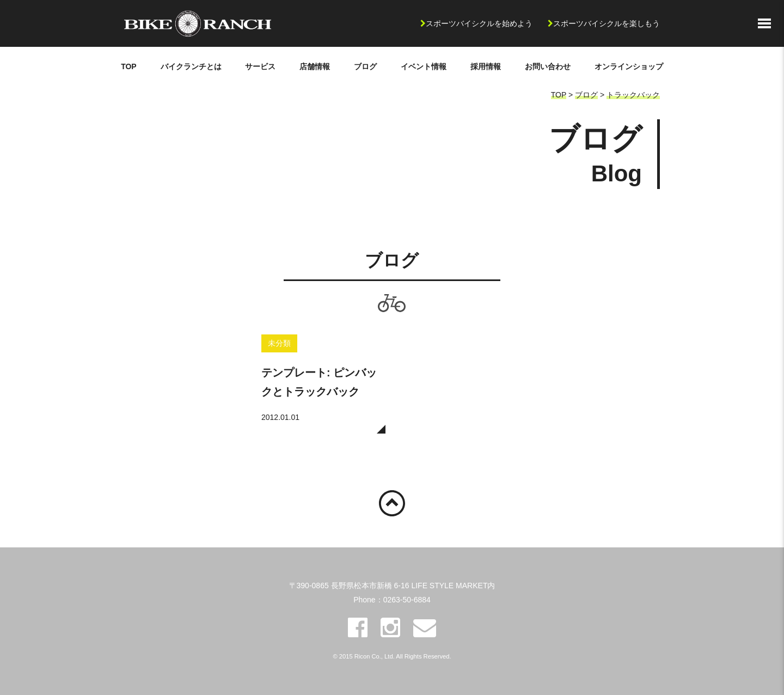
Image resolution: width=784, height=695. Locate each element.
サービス (260, 66)
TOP (129, 66)
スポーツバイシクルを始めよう (479, 23)
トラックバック (633, 95)
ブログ (365, 66)
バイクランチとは (191, 66)
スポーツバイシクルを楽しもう (607, 23)
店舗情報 (315, 66)
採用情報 (486, 66)
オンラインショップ (629, 66)
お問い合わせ (548, 66)
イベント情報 (424, 66)
